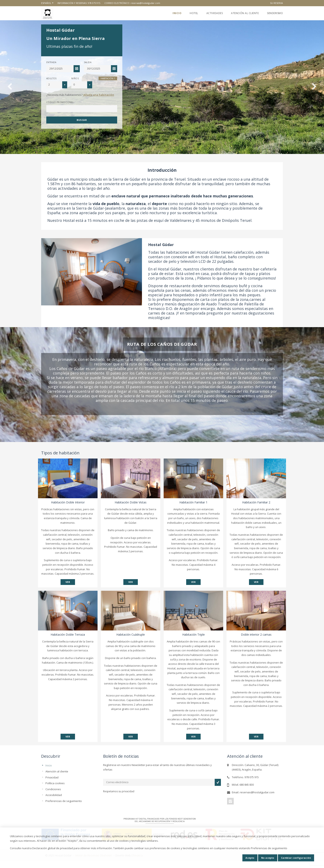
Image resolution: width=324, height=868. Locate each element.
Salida (88, 62)
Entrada (51, 62)
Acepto (250, 858)
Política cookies (55, 783)
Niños (75, 78)
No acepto (268, 858)
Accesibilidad (54, 795)
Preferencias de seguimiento (64, 801)
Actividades (215, 13)
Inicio (177, 13)
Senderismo (275, 13)
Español (46, 3)
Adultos (51, 78)
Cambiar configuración (296, 858)
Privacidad (52, 777)
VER (68, 582)
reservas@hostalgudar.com (145, 3)
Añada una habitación (99, 95)
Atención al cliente (245, 13)
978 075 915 (94, 3)
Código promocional (60, 102)
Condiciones (53, 789)
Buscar (82, 120)
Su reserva (276, 3)
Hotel (194, 13)
